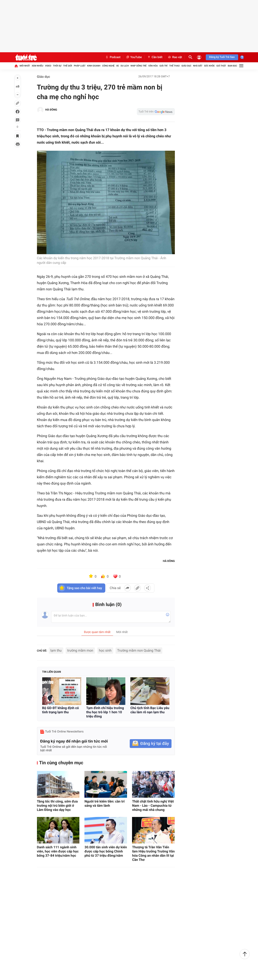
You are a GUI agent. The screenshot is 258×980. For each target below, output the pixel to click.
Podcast (113, 57)
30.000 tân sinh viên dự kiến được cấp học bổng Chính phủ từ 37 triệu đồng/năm (106, 851)
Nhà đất (198, 66)
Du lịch (125, 66)
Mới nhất (25, 66)
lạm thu (56, 650)
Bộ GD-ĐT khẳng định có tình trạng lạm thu (61, 710)
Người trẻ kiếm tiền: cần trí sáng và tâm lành (104, 803)
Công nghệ (108, 66)
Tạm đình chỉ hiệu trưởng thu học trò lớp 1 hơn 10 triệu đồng (105, 712)
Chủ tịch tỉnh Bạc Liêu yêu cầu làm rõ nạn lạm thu (150, 710)
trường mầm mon (80, 650)
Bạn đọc (232, 66)
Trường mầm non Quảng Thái (139, 650)
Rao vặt (175, 57)
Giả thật (221, 66)
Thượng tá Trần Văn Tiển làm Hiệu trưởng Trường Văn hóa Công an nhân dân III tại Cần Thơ (153, 853)
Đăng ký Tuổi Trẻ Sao (222, 57)
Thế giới (68, 66)
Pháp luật (80, 66)
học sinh (105, 650)
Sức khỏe (209, 66)
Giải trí (163, 66)
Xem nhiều (37, 66)
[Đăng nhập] (199, 57)
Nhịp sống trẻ (139, 66)
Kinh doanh (94, 66)
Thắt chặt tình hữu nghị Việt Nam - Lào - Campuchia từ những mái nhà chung (153, 806)
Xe (118, 66)
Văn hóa (153, 66)
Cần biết (155, 57)
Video (48, 66)
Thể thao (174, 66)
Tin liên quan (52, 672)
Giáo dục (186, 66)
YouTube (134, 57)
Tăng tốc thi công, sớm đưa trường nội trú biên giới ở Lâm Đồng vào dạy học (57, 806)
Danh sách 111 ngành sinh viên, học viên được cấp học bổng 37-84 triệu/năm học (58, 851)
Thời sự (57, 66)
